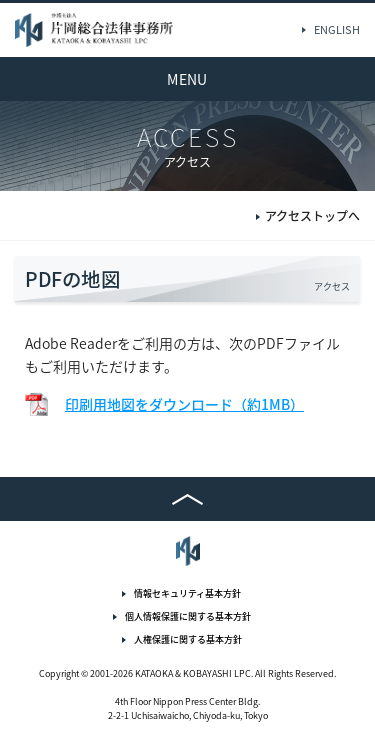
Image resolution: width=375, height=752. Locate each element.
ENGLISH (337, 29)
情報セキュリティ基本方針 (187, 593)
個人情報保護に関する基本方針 (188, 616)
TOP (187, 499)
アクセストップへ (312, 217)
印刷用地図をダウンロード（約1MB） (184, 404)
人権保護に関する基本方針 (188, 639)
